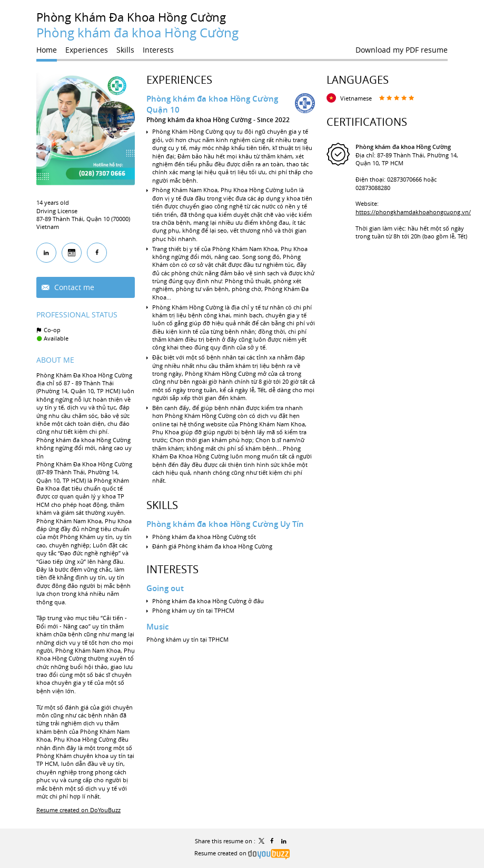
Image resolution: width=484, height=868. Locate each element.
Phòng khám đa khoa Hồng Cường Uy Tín (225, 524)
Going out (165, 588)
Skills (162, 505)
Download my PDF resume (402, 50)
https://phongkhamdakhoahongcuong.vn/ (413, 212)
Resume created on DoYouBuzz (78, 810)
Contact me (73, 287)
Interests (172, 569)
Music (157, 627)
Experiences (179, 80)
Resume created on (242, 853)
